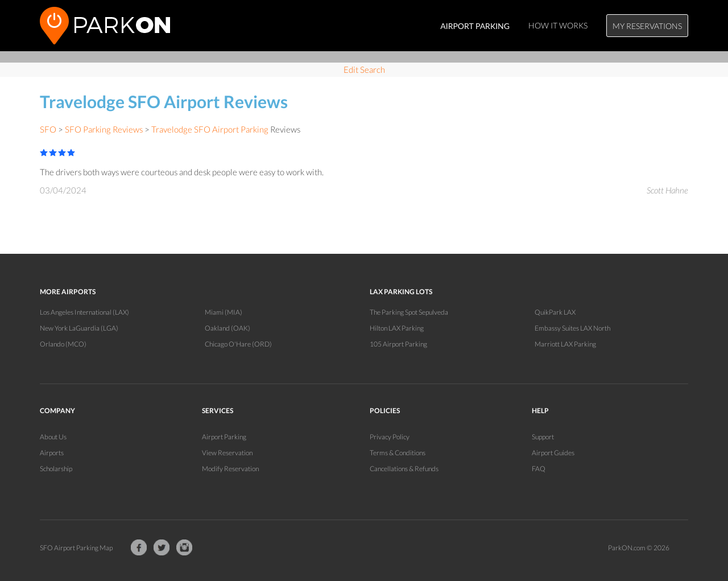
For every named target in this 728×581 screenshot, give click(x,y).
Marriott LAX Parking (565, 344)
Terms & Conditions (398, 453)
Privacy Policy (390, 437)
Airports (52, 453)
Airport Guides (553, 453)
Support (543, 437)
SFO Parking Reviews (104, 129)
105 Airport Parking (398, 344)
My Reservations (647, 26)
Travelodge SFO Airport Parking (210, 129)
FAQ (539, 469)
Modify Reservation (230, 469)
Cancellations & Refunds (404, 469)
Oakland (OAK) (227, 328)
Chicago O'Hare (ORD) (238, 344)
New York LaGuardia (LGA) (79, 328)
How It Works (558, 25)
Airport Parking (224, 437)
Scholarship (56, 469)
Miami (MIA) (224, 312)
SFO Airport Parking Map (76, 548)
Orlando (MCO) (63, 344)
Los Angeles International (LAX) (84, 312)
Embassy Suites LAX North (572, 328)
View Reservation (227, 453)
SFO (48, 129)
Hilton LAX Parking (397, 328)
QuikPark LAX (555, 312)
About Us (53, 437)
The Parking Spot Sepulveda (409, 312)
